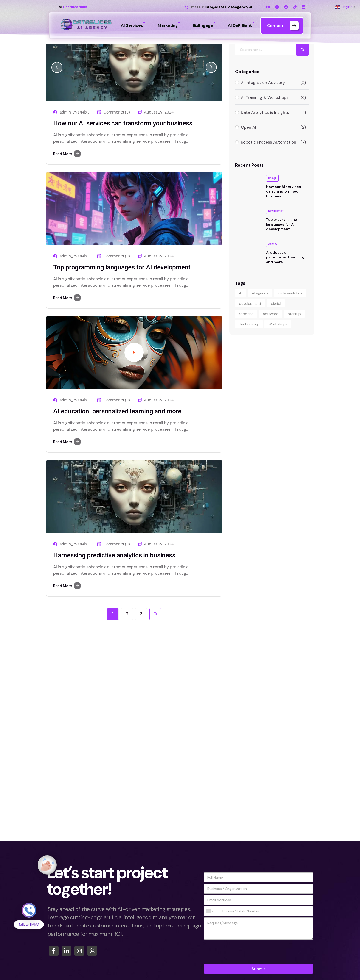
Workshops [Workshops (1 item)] (278, 324)
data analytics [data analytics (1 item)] (290, 293)
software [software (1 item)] (271, 314)
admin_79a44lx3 (75, 112)
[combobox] (209, 911)
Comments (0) (117, 112)
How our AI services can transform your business (123, 123)
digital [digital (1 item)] (276, 303)
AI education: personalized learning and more (117, 411)
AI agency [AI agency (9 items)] (260, 293)
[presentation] (239, 961)
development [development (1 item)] (250, 303)
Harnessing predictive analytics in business (114, 555)
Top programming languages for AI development (122, 267)
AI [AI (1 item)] (241, 293)
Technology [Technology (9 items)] (249, 324)
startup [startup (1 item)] (294, 314)
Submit (259, 969)
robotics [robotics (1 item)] (246, 314)
